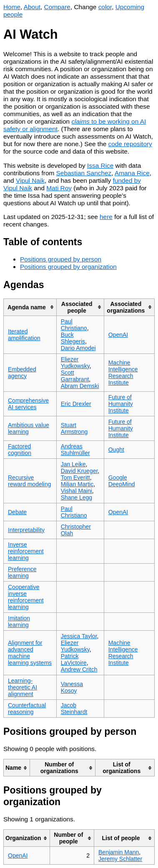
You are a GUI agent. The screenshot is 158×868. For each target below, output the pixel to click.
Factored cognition (20, 450)
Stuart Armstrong (74, 428)
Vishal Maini (76, 491)
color (105, 7)
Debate (17, 512)
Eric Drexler (76, 404)
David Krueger (79, 471)
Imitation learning (19, 622)
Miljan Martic (77, 484)
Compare (57, 7)
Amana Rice (132, 173)
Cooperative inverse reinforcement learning (26, 597)
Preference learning (22, 572)
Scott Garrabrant (75, 376)
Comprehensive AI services (28, 404)
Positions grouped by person (61, 259)
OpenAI (118, 335)
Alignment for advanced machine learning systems (30, 653)
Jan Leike (73, 464)
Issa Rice (100, 165)
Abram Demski (80, 386)
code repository (130, 144)
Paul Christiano (74, 325)
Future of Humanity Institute (121, 404)
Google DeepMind (122, 481)
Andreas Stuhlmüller (75, 450)
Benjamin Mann (119, 852)
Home (12, 7)
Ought (116, 450)
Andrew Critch (79, 669)
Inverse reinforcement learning (26, 551)
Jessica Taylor (79, 636)
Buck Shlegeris (73, 338)
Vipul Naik (30, 180)
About (32, 7)
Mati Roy (59, 188)
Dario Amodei (78, 348)
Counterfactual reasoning (27, 709)
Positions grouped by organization (68, 267)
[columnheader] (30, 307)
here (106, 217)
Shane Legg (77, 497)
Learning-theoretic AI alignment (23, 687)
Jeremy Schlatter (120, 859)
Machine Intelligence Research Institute (123, 373)
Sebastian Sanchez (84, 173)
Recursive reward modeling (30, 481)
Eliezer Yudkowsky (75, 363)
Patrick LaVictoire (74, 659)
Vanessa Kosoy (72, 687)
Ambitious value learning (29, 428)
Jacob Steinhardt (74, 709)
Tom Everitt (75, 478)
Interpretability (26, 530)
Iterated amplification (24, 335)
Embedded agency (22, 373)
